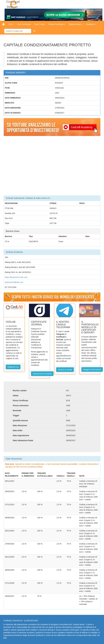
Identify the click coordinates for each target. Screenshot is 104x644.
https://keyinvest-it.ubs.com (16, 277)
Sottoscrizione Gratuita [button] (42, 374)
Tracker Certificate (57, 24)
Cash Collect (40, 24)
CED (11, 24)
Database (91, 24)
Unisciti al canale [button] (65, 370)
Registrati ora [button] (13, 367)
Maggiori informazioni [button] (92, 369)
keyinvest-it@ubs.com (14, 282)
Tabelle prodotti (76, 24)
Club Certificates (24, 24)
